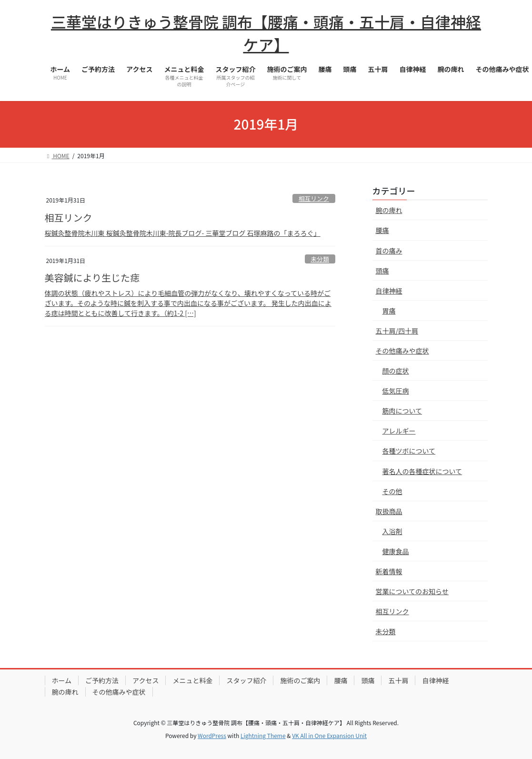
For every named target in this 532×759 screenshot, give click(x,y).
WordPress (212, 735)
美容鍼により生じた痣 (92, 278)
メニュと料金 (192, 680)
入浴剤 (392, 531)
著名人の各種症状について (422, 471)
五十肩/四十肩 (397, 331)
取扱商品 (389, 511)
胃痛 (389, 311)
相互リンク (314, 198)
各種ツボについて (409, 451)
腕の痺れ (389, 210)
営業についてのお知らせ (412, 591)
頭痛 (382, 271)
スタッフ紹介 (246, 680)
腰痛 (382, 230)
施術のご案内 (300, 680)
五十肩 (398, 680)
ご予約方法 (102, 680)
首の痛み (389, 251)
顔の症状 (396, 371)
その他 (392, 491)
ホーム (62, 680)
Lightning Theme (263, 735)
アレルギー (399, 431)
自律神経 (389, 291)
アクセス (146, 680)
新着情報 (389, 571)
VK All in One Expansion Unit (329, 735)
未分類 (320, 259)
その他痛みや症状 (402, 351)
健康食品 (396, 551)
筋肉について (402, 411)
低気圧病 (396, 391)
